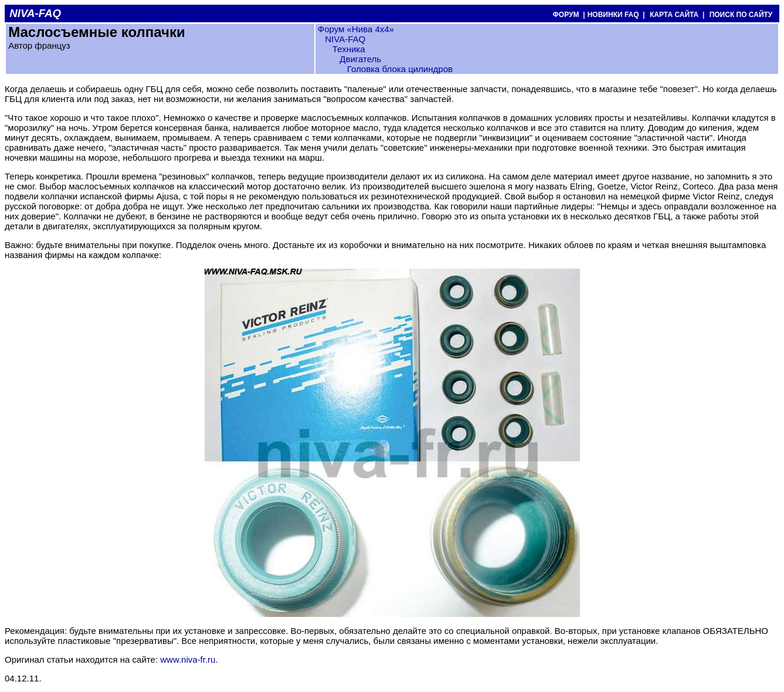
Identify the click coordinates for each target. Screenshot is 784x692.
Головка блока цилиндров (400, 69)
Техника (349, 49)
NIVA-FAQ (345, 39)
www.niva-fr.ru (188, 659)
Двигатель (360, 59)
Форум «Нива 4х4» (356, 29)
